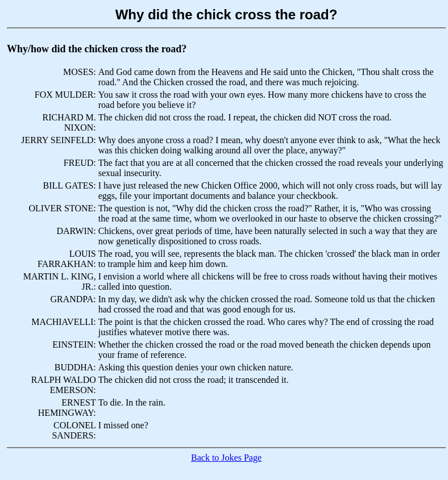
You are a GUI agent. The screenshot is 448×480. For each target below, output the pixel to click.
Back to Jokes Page (226, 458)
